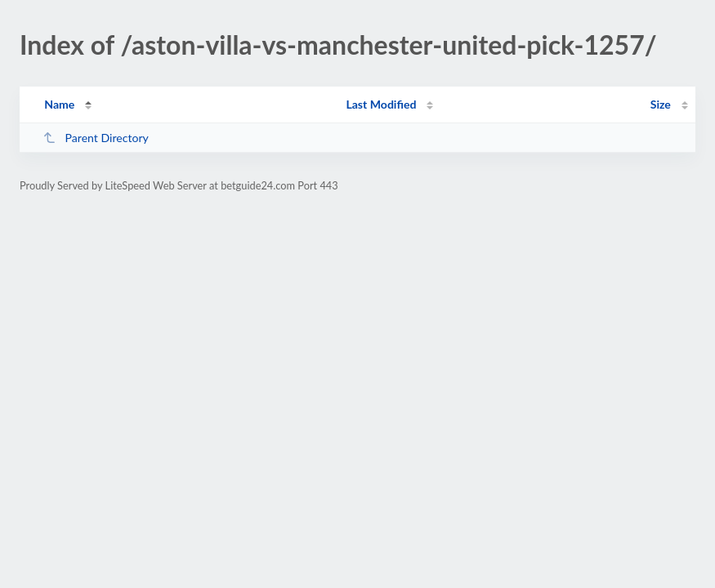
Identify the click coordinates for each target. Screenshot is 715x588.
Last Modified (381, 104)
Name (59, 104)
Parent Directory (96, 138)
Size (661, 104)
